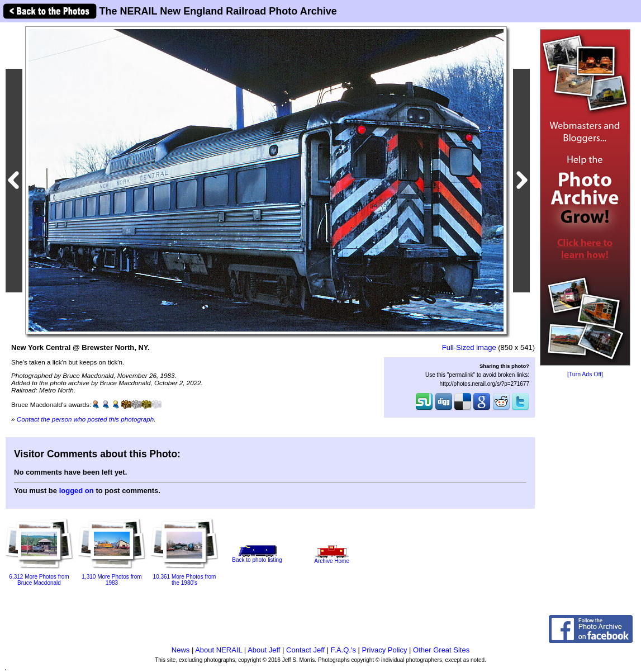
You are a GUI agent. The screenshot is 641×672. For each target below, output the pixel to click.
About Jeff (264, 650)
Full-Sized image (469, 347)
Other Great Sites (441, 650)
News (181, 650)
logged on (77, 491)
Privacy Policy (385, 650)
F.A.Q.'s (343, 650)
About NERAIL (219, 650)
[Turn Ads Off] (585, 374)
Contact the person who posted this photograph (86, 419)
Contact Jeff (305, 650)
